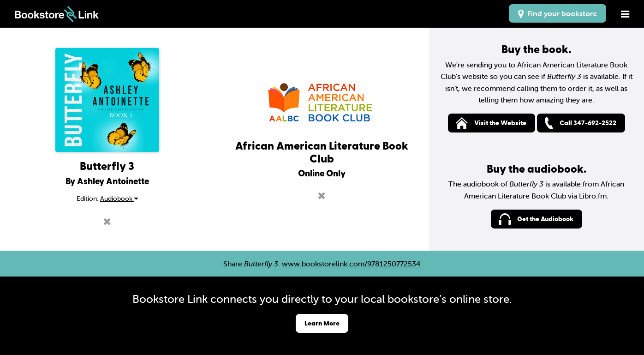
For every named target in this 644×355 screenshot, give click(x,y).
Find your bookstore (558, 13)
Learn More (322, 323)
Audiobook (119, 199)
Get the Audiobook (545, 219)
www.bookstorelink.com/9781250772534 (351, 264)
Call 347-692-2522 (588, 123)
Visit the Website (500, 123)
